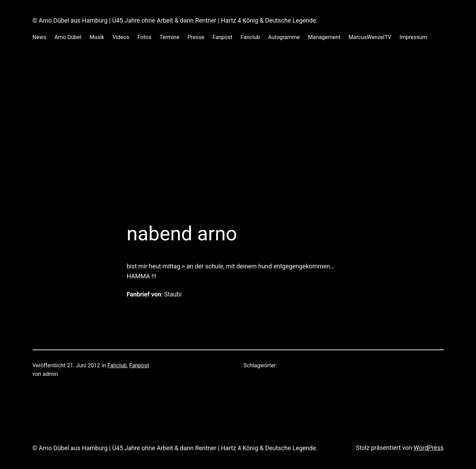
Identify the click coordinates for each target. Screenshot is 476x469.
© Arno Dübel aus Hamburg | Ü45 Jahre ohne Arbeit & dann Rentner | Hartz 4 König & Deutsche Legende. (175, 20)
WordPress (429, 448)
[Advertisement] (238, 149)
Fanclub (117, 365)
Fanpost (139, 365)
